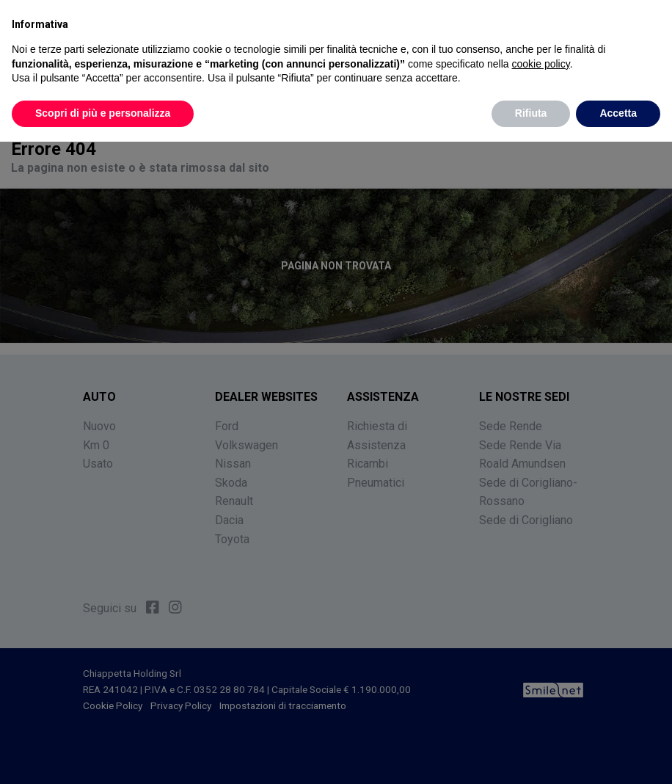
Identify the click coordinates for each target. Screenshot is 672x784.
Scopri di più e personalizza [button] (103, 113)
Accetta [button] (618, 113)
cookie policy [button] (541, 63)
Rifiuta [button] (531, 113)
